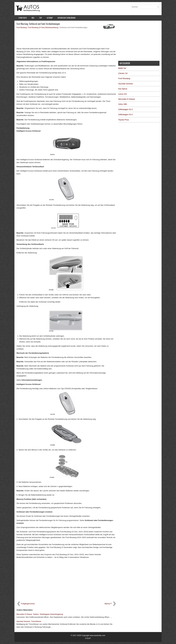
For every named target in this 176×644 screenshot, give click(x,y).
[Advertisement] (66, 38)
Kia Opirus (123, 89)
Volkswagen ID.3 (125, 109)
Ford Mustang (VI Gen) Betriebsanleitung (43, 28)
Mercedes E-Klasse (127, 99)
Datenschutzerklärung (67, 18)
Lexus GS (122, 94)
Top (40, 18)
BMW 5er (122, 68)
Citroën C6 (123, 73)
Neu (33, 18)
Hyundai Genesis (126, 84)
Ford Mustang (22, 28)
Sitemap (50, 18)
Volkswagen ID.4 (125, 114)
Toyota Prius (124, 120)
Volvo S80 (123, 104)
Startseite (23, 18)
